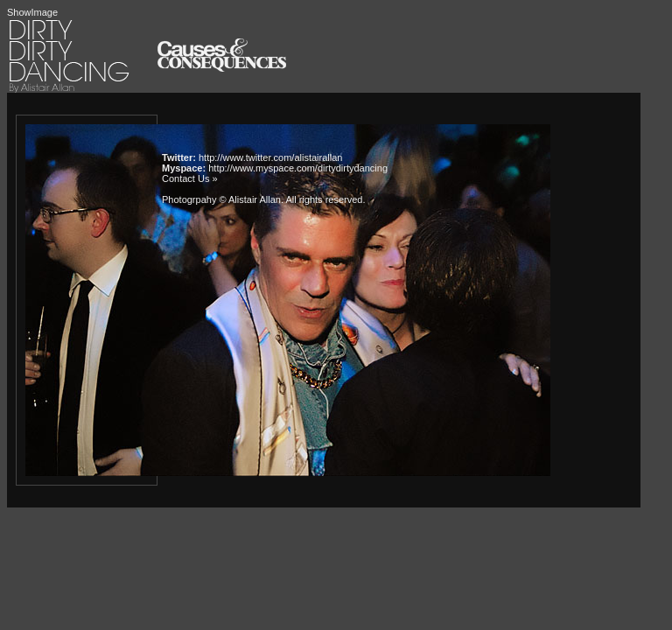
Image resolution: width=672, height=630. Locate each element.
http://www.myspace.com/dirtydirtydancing (298, 168)
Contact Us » (190, 178)
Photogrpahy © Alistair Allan (221, 199)
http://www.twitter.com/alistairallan (270, 157)
